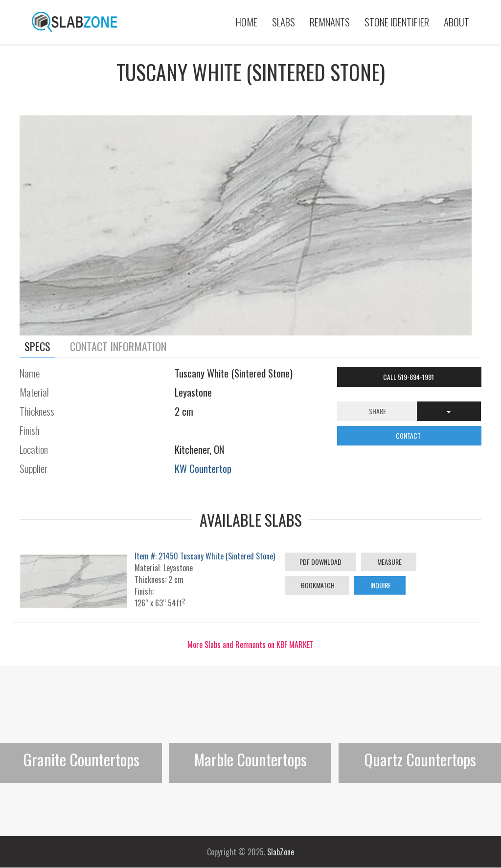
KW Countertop (203, 468)
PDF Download (320, 562)
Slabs (284, 22)
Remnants (330, 22)
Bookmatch (317, 585)
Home (247, 22)
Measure (389, 562)
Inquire (380, 585)
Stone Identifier (397, 22)
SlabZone (281, 852)
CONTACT (409, 435)
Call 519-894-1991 (409, 377)
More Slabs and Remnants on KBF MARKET (250, 645)
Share (377, 411)
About (456, 22)
